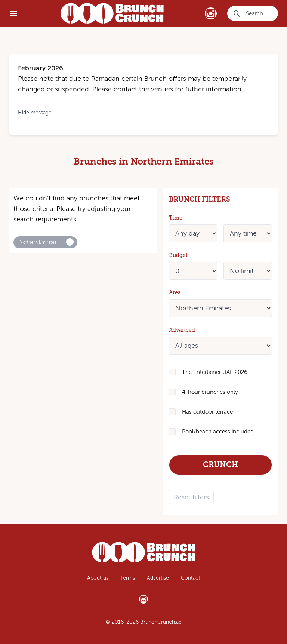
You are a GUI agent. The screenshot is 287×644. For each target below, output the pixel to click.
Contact (191, 578)
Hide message (35, 113)
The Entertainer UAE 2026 (215, 372)
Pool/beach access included (218, 432)
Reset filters (191, 497)
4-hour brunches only (210, 392)
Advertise (158, 578)
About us (98, 578)
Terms (128, 578)
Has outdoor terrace (207, 412)
